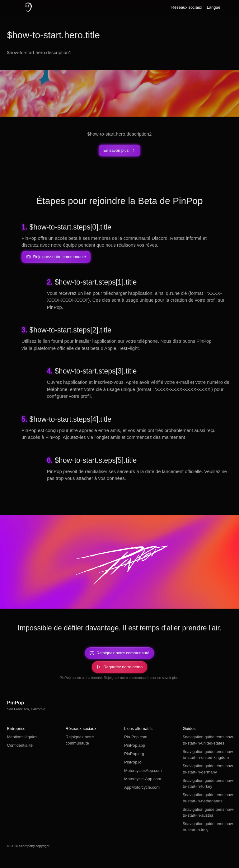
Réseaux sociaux (187, 7)
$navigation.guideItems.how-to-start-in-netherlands (207, 798)
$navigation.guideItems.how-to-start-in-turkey (207, 784)
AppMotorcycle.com (142, 787)
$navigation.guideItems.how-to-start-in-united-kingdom (207, 755)
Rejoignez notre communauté (80, 740)
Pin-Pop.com (136, 737)
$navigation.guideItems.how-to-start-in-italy (207, 827)
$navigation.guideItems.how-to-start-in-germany (207, 769)
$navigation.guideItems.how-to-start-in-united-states (207, 740)
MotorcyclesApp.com (143, 771)
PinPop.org (134, 754)
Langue (214, 7)
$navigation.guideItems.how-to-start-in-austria (207, 812)
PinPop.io (133, 762)
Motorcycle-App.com (143, 779)
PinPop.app (135, 745)
